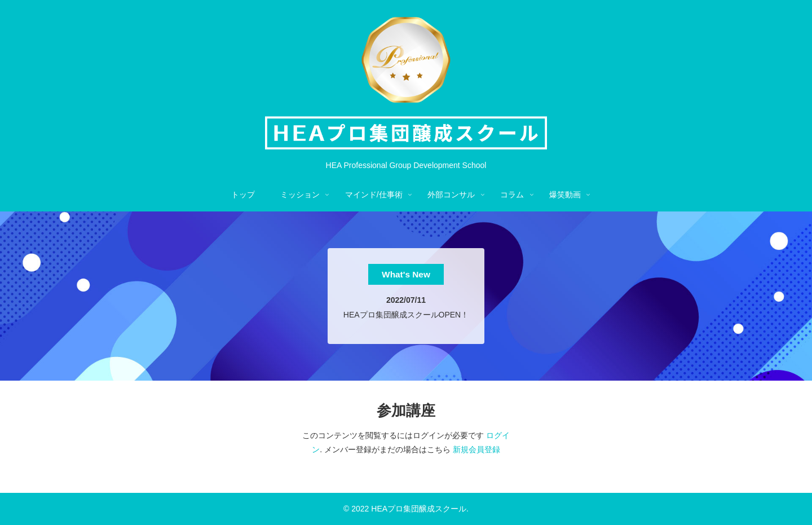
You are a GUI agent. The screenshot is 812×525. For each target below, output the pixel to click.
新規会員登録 (476, 449)
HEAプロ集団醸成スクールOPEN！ (406, 315)
